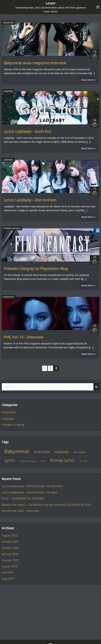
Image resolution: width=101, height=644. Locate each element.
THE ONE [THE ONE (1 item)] (83, 461)
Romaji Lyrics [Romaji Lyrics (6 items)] (62, 460)
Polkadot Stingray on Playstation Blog (36, 269)
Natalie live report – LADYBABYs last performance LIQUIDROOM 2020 (46, 505)
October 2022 (10, 542)
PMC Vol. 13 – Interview (24, 337)
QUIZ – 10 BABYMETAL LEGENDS (23, 498)
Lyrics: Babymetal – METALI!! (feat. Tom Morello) (32, 486)
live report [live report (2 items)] (80, 452)
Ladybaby (8, 91)
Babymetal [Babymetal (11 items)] (16, 451)
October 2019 (10, 560)
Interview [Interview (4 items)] (42, 452)
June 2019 (8, 579)
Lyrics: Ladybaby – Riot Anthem (30, 200)
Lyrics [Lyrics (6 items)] (9, 460)
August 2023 (10, 536)
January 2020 (10, 554)
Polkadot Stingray (12, 228)
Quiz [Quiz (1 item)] (43, 461)
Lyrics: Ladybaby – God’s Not (27, 132)
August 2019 (10, 566)
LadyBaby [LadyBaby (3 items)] (61, 452)
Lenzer (51, 3)
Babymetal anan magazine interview (35, 63)
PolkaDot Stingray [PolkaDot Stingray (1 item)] (28, 461)
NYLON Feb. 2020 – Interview (20, 511)
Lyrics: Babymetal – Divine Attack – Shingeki (30, 492)
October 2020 (10, 548)
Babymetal (9, 23)
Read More (88, 80)
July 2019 (7, 572)
